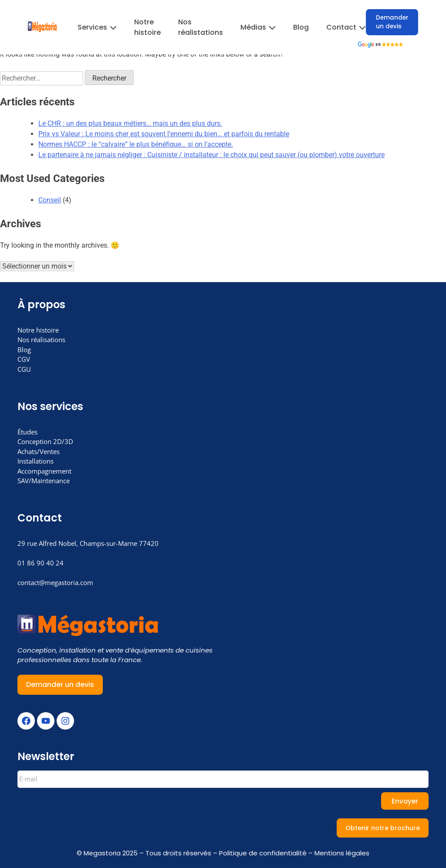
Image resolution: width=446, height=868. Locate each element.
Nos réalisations (41, 340)
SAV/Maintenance (44, 481)
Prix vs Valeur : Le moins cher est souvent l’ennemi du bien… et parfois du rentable (164, 134)
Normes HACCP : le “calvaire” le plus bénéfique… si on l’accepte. (136, 144)
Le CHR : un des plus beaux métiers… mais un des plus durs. (130, 123)
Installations (35, 461)
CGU (24, 369)
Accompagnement (44, 471)
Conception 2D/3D (45, 441)
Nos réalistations (201, 27)
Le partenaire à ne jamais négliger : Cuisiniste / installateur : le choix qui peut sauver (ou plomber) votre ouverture (211, 155)
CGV (24, 359)
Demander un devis (392, 22)
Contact (346, 27)
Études (27, 432)
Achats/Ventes (39, 451)
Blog (301, 27)
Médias (258, 27)
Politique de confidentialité (263, 853)
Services (97, 27)
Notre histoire (147, 27)
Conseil (50, 200)
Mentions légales (342, 853)
